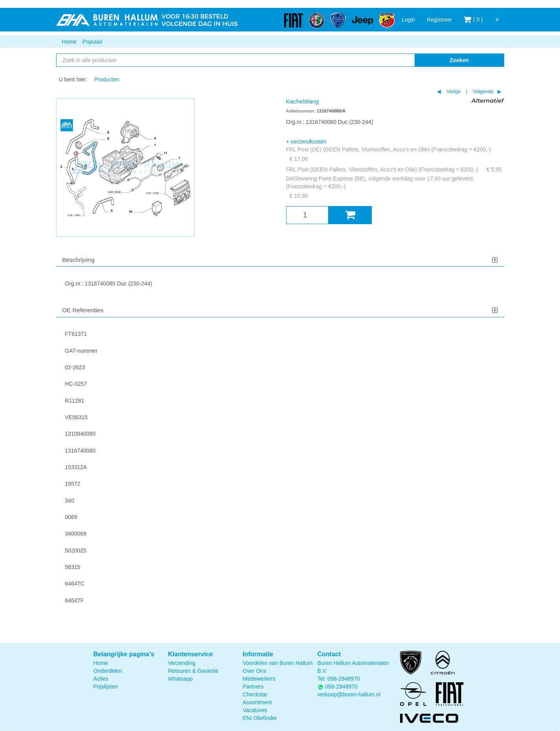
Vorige (453, 92)
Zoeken (459, 60)
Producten (107, 79)
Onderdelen (108, 671)
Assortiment (257, 702)
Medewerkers (259, 679)
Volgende (483, 92)
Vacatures (255, 710)
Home (69, 42)
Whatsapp (181, 679)
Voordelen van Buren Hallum (278, 663)
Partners (253, 687)
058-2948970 (344, 679)
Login (408, 20)
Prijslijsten (106, 687)
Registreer (440, 20)
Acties (101, 679)
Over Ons (255, 671)
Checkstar (255, 694)
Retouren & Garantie (193, 671)
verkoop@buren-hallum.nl (349, 694)
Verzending (182, 663)
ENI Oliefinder (260, 718)
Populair (93, 42)
